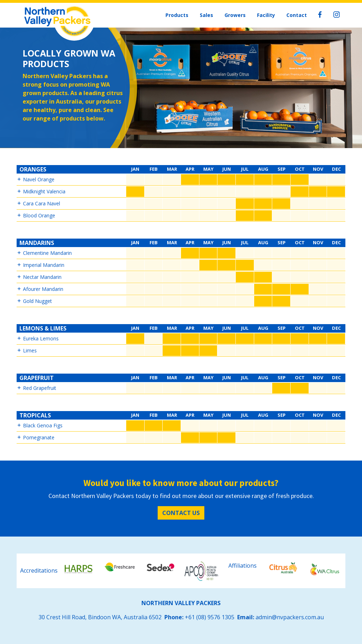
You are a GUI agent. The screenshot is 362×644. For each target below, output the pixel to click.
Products (177, 15)
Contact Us (181, 513)
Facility (266, 15)
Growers (235, 15)
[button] (181, 180)
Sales (206, 15)
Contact (297, 15)
